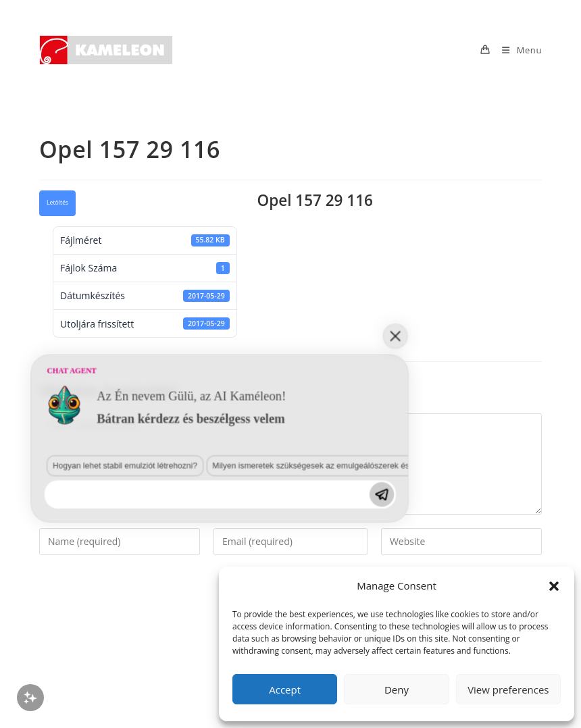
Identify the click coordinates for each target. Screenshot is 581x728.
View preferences (508, 690)
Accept (285, 690)
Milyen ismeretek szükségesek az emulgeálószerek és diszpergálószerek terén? (232, 568)
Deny (397, 690)
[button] (554, 586)
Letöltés (57, 203)
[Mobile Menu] (517, 50)
